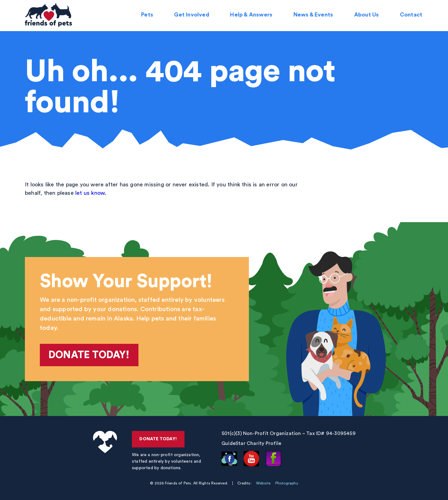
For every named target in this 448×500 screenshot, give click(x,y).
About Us (367, 16)
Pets (148, 16)
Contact (412, 16)
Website (263, 483)
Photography (287, 483)
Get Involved (192, 16)
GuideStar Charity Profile (252, 443)
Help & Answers (252, 16)
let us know (90, 193)
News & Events (314, 16)
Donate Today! (89, 355)
